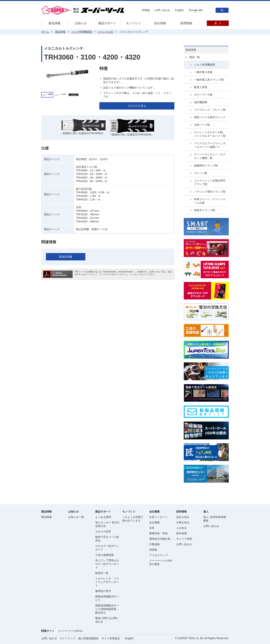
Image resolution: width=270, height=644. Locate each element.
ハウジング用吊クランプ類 (210, 192)
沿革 (152, 528)
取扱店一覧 (102, 573)
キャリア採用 (184, 539)
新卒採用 (181, 533)
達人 (218, 23)
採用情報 (186, 23)
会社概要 (154, 522)
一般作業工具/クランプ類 (209, 80)
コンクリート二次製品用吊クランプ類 (210, 182)
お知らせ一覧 (76, 517)
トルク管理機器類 (205, 65)
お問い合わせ (162, 10)
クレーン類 (201, 173)
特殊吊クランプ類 (205, 210)
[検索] (202, 10)
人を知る (181, 528)
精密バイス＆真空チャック (210, 117)
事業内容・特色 (158, 533)
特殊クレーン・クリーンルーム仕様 (210, 201)
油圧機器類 (201, 102)
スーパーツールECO (70, 631)
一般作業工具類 (203, 72)
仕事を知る (183, 522)
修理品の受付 (103, 591)
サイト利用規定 (111, 638)
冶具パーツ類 (202, 125)
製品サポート (107, 23)
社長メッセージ (158, 517)
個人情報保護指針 (88, 638)
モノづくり (133, 23)
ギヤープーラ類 (203, 95)
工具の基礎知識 (104, 555)
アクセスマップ (158, 555)
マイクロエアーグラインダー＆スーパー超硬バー (210, 145)
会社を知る (183, 517)
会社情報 (160, 23)
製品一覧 (195, 57)
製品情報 (55, 23)
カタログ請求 (103, 531)
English (179, 10)
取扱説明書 (66, 257)
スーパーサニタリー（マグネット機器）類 (210, 156)
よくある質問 (103, 517)
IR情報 (146, 10)
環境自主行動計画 (160, 539)
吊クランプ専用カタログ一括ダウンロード (107, 564)
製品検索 (46, 517)
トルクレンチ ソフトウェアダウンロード (107, 582)
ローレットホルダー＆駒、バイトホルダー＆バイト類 (210, 134)
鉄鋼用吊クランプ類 (206, 166)
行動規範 (154, 544)
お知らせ (81, 23)
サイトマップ (67, 638)
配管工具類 (201, 87)
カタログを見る (137, 106)
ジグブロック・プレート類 (210, 110)
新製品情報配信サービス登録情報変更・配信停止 (107, 609)
